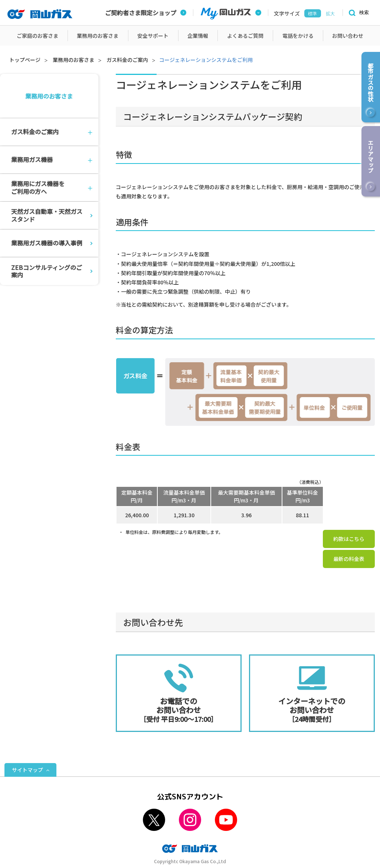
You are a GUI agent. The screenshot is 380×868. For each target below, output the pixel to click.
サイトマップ (27, 770)
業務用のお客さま (73, 60)
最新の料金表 (349, 559)
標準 (312, 14)
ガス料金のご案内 (127, 60)
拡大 (330, 14)
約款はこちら (349, 539)
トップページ (25, 60)
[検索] (358, 13)
